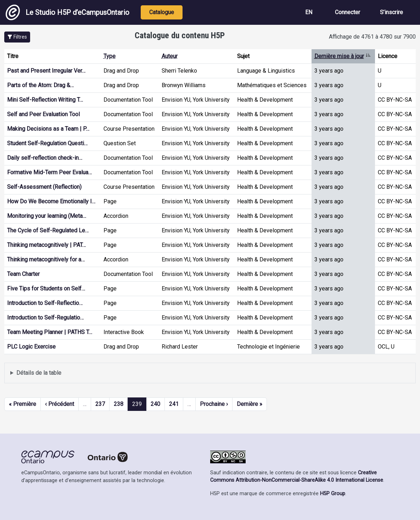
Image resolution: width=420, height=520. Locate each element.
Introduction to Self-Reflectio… (45, 303)
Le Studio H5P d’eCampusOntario (68, 12)
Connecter (348, 12)
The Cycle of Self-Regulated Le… (48, 230)
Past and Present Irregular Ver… (46, 71)
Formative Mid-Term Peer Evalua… (49, 172)
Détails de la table (39, 373)
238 (119, 404)
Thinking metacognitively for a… (46, 259)
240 (155, 404)
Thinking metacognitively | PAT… (46, 245)
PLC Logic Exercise (31, 347)
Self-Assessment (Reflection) (44, 187)
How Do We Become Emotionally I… (51, 201)
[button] (17, 37)
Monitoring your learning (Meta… (47, 216)
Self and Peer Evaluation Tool (43, 114)
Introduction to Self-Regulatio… (45, 318)
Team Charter (23, 274)
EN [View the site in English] (309, 12)
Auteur (170, 56)
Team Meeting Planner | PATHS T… (50, 332)
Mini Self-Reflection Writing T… (45, 100)
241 (174, 404)
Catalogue (162, 12)
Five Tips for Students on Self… (46, 289)
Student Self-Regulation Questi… (47, 143)
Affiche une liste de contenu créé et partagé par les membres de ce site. (210, 373)
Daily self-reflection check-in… (45, 158)
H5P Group (333, 494)
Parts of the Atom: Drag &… (40, 85)
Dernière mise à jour (343, 56)
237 (100, 404)
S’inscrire (391, 12)
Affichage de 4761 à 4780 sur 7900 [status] (372, 37)
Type (110, 56)
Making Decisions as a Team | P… (48, 129)
